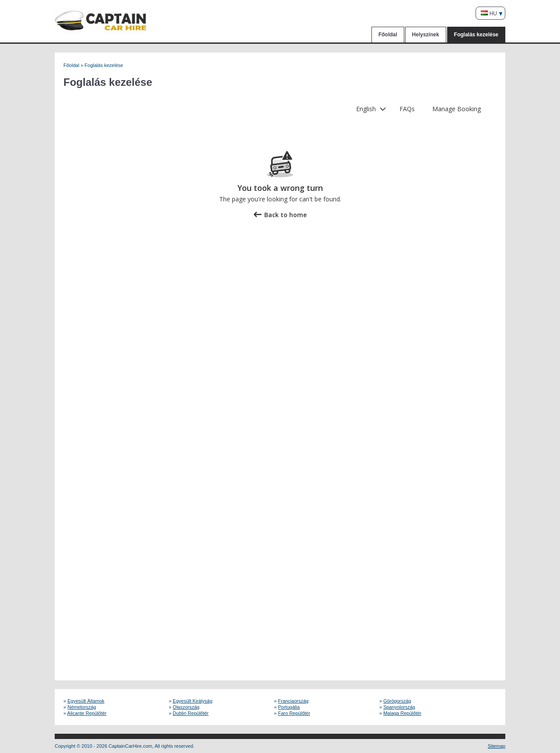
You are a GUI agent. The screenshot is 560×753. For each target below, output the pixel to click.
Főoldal (388, 35)
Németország (82, 707)
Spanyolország (399, 707)
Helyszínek (426, 35)
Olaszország (186, 707)
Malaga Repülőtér (402, 713)
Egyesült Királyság (193, 701)
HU (489, 14)
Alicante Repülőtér (87, 713)
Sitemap (497, 746)
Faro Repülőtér (294, 713)
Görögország (397, 701)
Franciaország (294, 701)
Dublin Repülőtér (191, 713)
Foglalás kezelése (476, 35)
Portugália (289, 707)
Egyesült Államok (86, 701)
